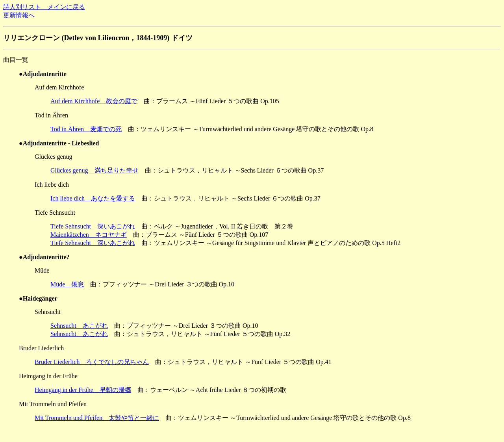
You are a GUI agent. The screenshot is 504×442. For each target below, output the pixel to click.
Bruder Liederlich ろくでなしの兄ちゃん (92, 362)
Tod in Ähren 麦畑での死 (86, 129)
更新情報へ (19, 15)
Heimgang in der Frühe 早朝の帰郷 (83, 390)
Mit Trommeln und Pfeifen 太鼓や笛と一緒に (97, 418)
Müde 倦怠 (67, 284)
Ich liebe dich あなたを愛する (93, 198)
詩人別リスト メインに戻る (44, 7)
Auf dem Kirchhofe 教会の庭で (94, 101)
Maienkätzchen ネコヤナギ (89, 235)
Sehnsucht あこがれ (79, 326)
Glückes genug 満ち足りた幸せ (94, 170)
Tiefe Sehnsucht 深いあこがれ (93, 226)
